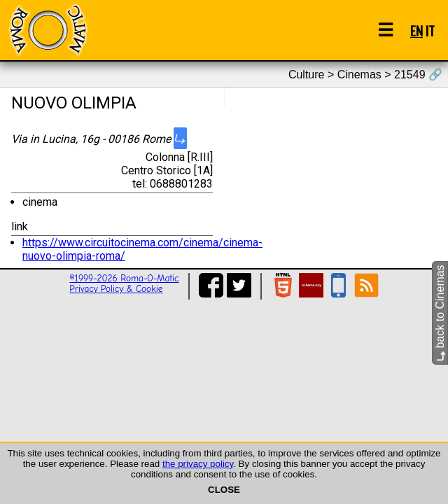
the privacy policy (198, 464)
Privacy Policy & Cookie (116, 289)
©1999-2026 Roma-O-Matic (124, 278)
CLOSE (224, 490)
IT (430, 30)
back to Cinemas (440, 313)
